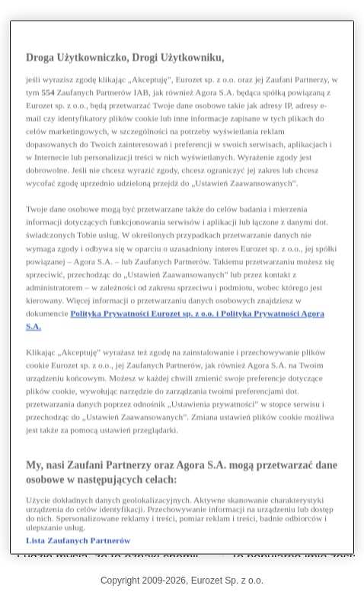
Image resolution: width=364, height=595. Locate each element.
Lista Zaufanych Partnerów (78, 539)
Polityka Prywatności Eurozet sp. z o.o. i (145, 312)
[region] (182, 288)
